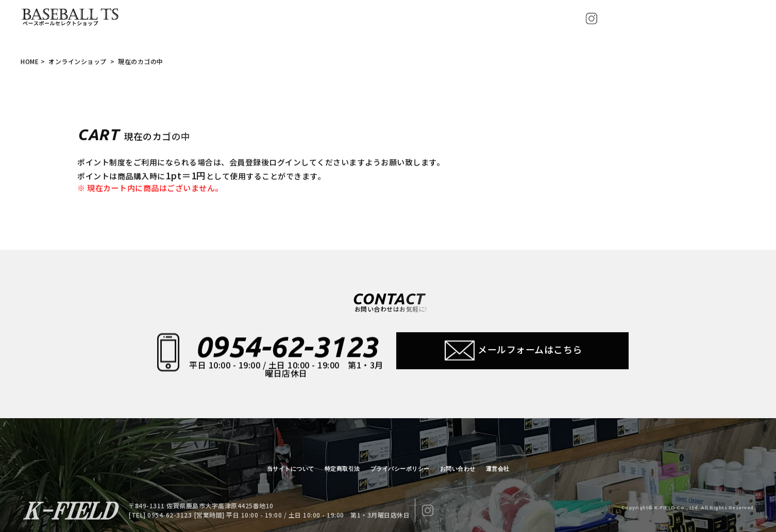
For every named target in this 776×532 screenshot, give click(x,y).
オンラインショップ (78, 62)
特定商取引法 (342, 469)
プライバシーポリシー (400, 469)
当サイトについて (291, 469)
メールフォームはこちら (512, 351)
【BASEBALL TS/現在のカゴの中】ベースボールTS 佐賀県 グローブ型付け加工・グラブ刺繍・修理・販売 (72, 18)
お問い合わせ (458, 469)
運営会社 (498, 469)
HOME (30, 62)
